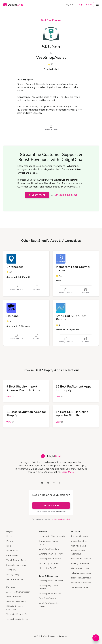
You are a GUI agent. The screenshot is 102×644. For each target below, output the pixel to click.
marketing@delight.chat (60, 519)
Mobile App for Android (50, 563)
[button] (97, 5)
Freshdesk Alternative (81, 578)
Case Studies (12, 555)
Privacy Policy (13, 575)
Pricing (10, 541)
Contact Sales (51, 505)
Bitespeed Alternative (81, 559)
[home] (13, 5)
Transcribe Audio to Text (17, 619)
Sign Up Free (85, 5)
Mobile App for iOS (48, 568)
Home (9, 536)
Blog (9, 546)
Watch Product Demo (17, 560)
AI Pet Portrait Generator (18, 592)
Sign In (70, 4)
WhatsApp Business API (50, 559)
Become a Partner (15, 579)
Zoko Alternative (79, 541)
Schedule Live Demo (16, 565)
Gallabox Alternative (80, 568)
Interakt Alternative (80, 536)
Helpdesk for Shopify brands (52, 536)
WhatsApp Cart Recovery (51, 554)
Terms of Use (12, 570)
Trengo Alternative (80, 587)
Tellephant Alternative (81, 573)
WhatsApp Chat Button (50, 594)
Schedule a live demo (66, 195)
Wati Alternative (79, 546)
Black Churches (14, 597)
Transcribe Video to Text (17, 614)
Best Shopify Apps (51, 20)
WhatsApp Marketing (49, 549)
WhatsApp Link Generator (51, 581)
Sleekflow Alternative (81, 583)
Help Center (12, 551)
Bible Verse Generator (16, 602)
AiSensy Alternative (80, 563)
